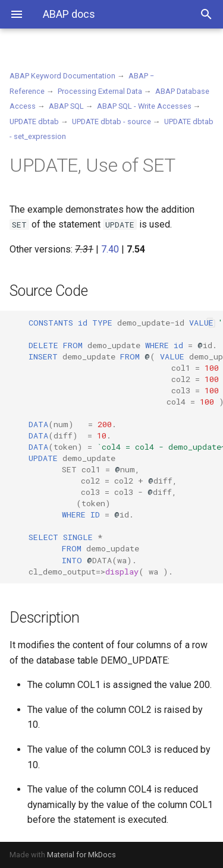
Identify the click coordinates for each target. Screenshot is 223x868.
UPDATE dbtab (34, 121)
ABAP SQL (66, 106)
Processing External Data (100, 91)
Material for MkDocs (81, 855)
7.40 (110, 249)
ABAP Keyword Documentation (62, 76)
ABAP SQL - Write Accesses (144, 106)
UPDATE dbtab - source (111, 121)
